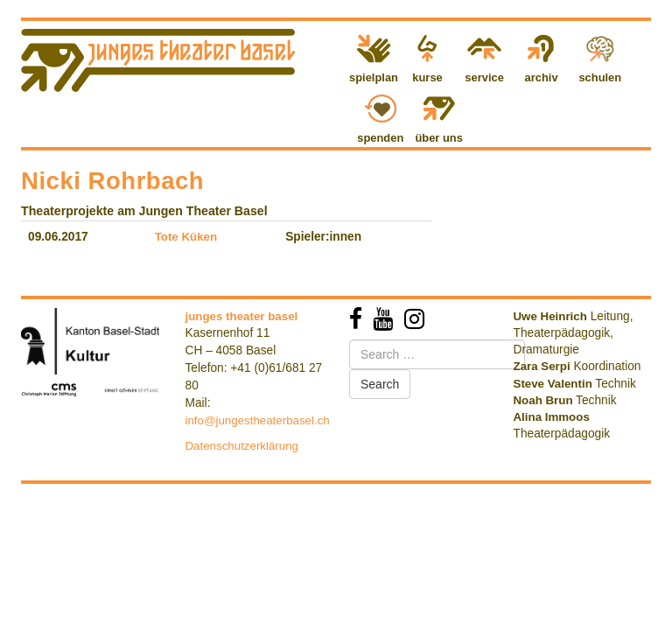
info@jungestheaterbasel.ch (258, 420)
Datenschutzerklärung (242, 446)
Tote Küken (186, 237)
